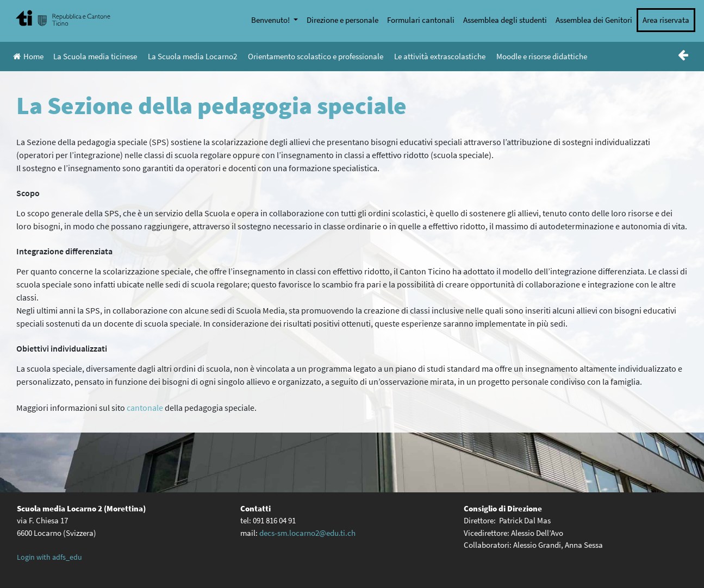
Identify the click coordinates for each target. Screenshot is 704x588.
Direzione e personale (342, 20)
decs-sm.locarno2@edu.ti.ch (307, 533)
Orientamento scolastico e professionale (316, 56)
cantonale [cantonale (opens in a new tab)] (145, 408)
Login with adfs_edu (49, 557)
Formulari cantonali (421, 20)
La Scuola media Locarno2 (192, 56)
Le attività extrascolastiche (440, 56)
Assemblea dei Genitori (594, 20)
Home (28, 56)
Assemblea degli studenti (505, 20)
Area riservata (666, 20)
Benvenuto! (271, 20)
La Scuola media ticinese (95, 56)
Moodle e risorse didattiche (542, 56)
